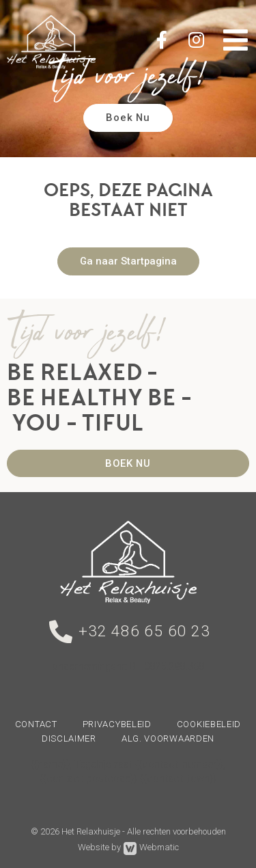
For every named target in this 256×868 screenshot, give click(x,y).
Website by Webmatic (128, 849)
